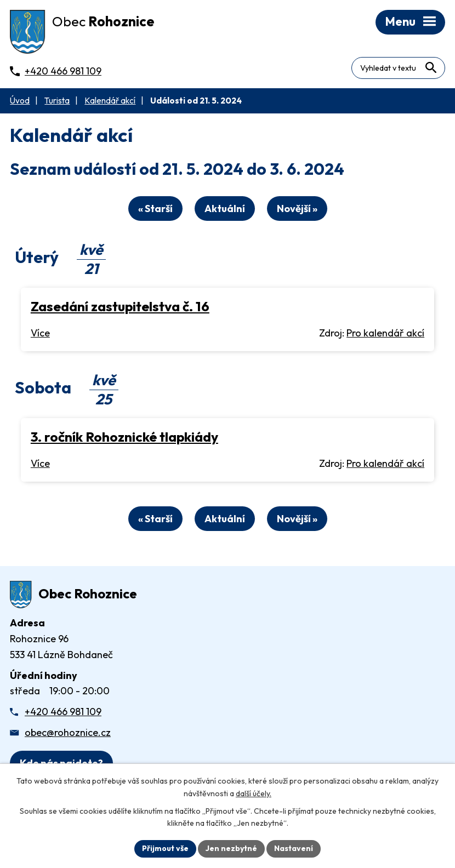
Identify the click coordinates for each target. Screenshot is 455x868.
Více (40, 333)
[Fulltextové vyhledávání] (398, 68)
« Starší (155, 209)
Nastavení (294, 848)
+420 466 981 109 (63, 712)
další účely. (254, 793)
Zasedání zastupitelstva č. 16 (120, 306)
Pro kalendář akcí (385, 333)
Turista (57, 101)
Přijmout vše (165, 848)
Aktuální (225, 209)
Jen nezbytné (231, 848)
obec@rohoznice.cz (68, 732)
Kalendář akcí (110, 101)
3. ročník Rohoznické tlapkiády (124, 436)
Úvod (20, 101)
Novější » (297, 209)
